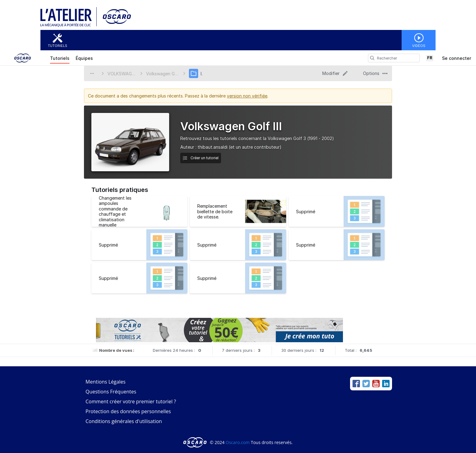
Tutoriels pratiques (120, 190)
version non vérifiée (247, 96)
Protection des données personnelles (128, 411)
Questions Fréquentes (111, 392)
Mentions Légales (106, 382)
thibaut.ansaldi (213, 147)
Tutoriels (58, 46)
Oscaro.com (238, 442)
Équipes (84, 58)
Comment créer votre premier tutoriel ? (131, 401)
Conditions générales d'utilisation (124, 421)
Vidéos (419, 46)
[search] (372, 58)
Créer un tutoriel (201, 158)
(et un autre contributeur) (255, 147)
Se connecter (457, 58)
